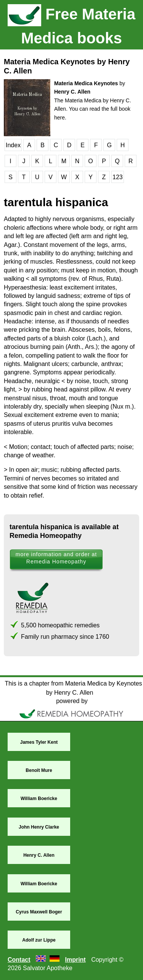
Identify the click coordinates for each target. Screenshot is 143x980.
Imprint (75, 960)
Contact (19, 960)
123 (118, 177)
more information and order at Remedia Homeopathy (56, 558)
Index (13, 145)
